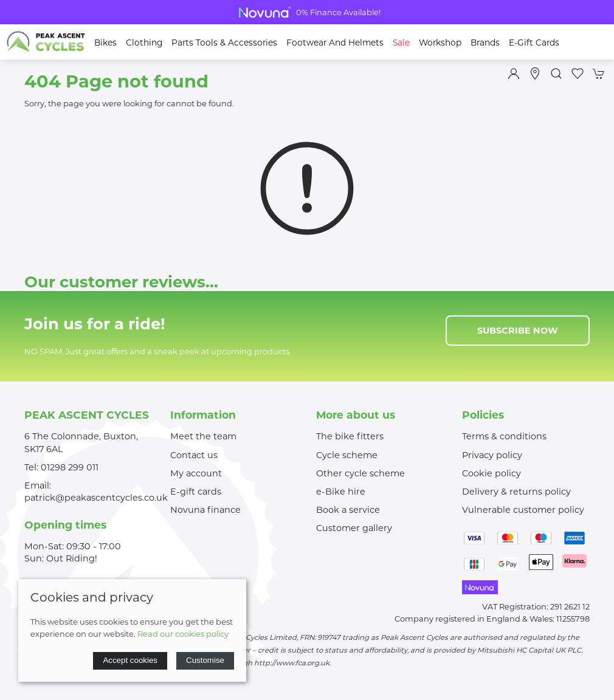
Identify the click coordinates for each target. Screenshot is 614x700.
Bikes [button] (105, 43)
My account (196, 473)
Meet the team (203, 436)
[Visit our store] (535, 74)
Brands (485, 43)
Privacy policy (492, 455)
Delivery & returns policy (516, 492)
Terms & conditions (504, 436)
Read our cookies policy (183, 634)
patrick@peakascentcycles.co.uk (96, 498)
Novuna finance (205, 510)
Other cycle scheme (360, 473)
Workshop (440, 43)
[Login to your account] (514, 74)
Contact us (194, 455)
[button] (556, 74)
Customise (205, 660)
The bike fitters (350, 436)
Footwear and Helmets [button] (335, 43)
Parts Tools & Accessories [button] (224, 43)
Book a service (348, 510)
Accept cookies (130, 660)
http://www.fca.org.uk (292, 663)
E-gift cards (196, 492)
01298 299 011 (70, 467)
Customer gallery (354, 528)
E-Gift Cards (534, 43)
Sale (401, 43)
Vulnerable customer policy (523, 510)
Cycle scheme (347, 455)
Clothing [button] (144, 43)
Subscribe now (518, 331)
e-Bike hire (341, 492)
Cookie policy (492, 473)
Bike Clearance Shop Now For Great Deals (307, 12)
